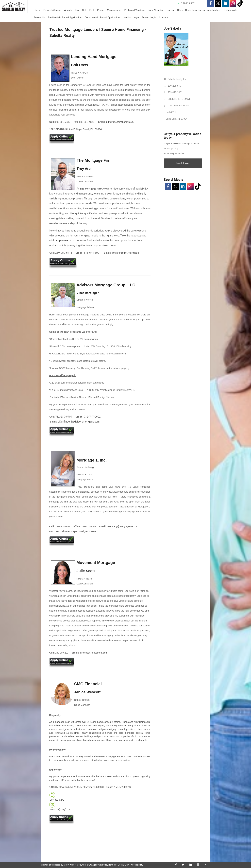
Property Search (52, 10)
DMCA (126, 865)
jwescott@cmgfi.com (60, 809)
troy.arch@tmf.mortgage (125, 253)
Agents (68, 10)
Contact (163, 18)
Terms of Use (115, 865)
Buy (77, 10)
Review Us (39, 18)
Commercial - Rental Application (102, 18)
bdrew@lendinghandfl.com (120, 122)
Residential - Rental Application (65, 18)
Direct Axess (70, 865)
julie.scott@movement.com (94, 653)
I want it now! (183, 163)
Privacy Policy (102, 865)
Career (170, 10)
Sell (84, 10)
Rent (92, 10)
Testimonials (230, 10)
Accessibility (137, 865)
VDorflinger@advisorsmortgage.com (79, 422)
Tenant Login (149, 18)
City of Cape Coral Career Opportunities (199, 10)
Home (37, 10)
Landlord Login (131, 18)
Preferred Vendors (134, 10)
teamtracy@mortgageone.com (123, 526)
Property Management (109, 10)
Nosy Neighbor (156, 10)
